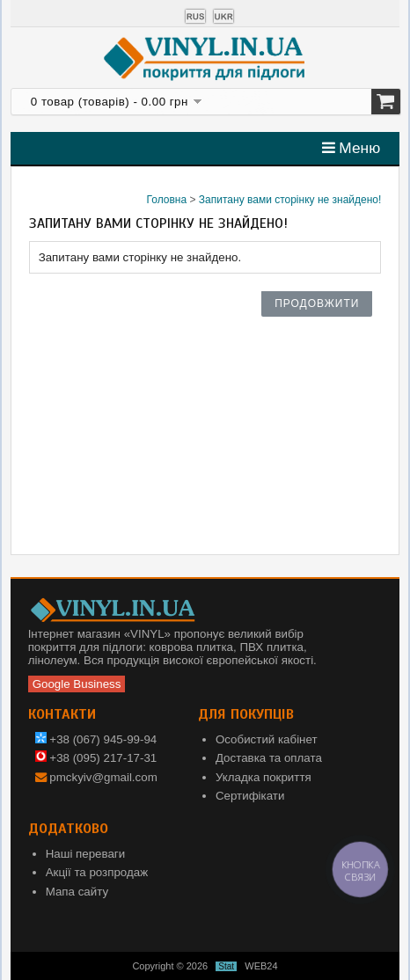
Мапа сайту (77, 892)
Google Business (77, 684)
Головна (167, 200)
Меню (351, 148)
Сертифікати (250, 796)
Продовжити (317, 304)
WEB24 (261, 966)
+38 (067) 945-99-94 (96, 739)
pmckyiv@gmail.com (103, 777)
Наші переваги (86, 854)
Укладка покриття (264, 777)
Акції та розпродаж (97, 872)
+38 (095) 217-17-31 (96, 758)
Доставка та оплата (269, 758)
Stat (226, 966)
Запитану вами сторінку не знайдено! (290, 200)
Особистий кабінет (267, 739)
